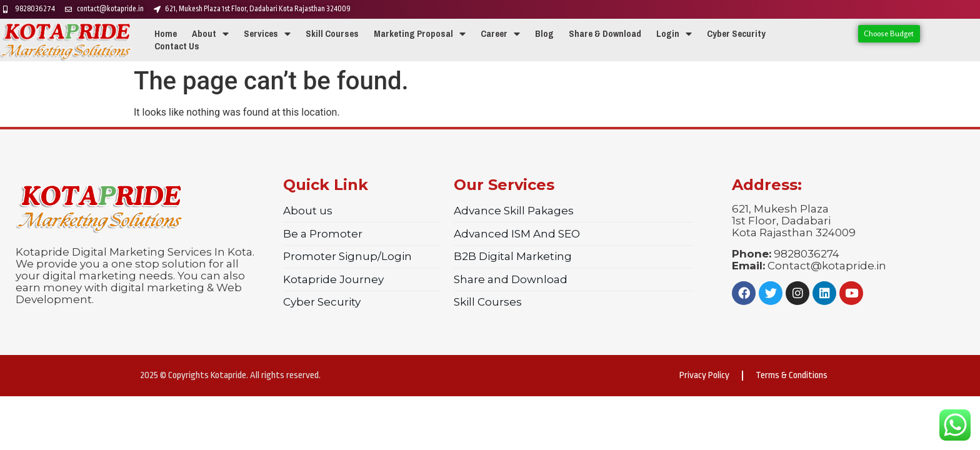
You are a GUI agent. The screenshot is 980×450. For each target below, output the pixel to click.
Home (166, 34)
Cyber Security (736, 34)
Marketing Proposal (420, 34)
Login (674, 34)
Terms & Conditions (792, 375)
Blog (544, 34)
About (210, 34)
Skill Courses (332, 34)
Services (267, 34)
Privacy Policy (704, 375)
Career (500, 34)
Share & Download (605, 34)
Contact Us (177, 46)
